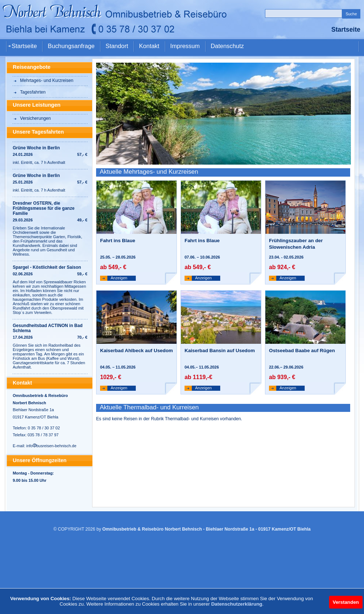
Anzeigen (119, 278)
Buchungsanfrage (71, 46)
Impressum (185, 46)
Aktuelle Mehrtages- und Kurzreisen (149, 172)
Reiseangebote (32, 67)
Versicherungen (35, 118)
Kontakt (149, 46)
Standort (117, 46)
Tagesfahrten (33, 92)
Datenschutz (227, 46)
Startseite (24, 46)
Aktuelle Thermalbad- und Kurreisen (149, 407)
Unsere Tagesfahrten (38, 132)
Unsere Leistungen (37, 105)
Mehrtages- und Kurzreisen (47, 80)
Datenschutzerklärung (237, 604)
